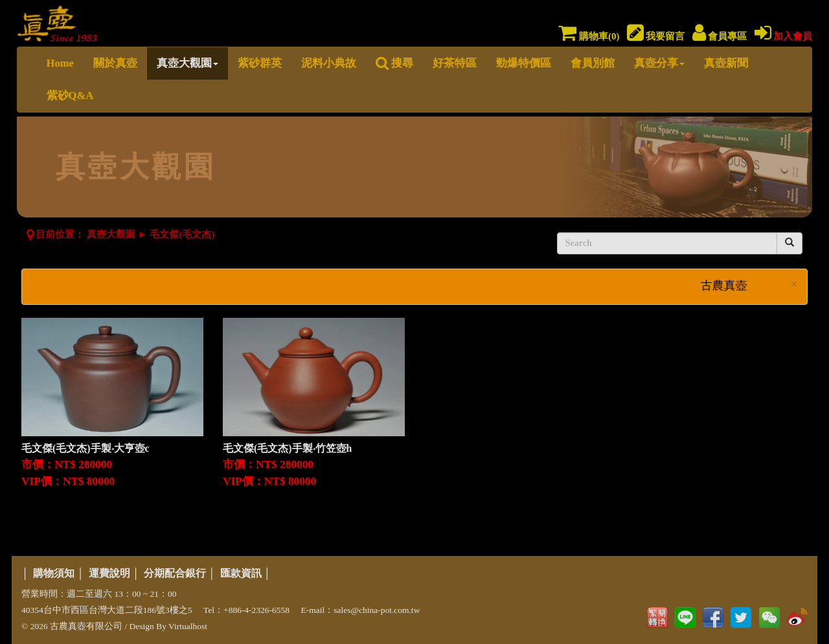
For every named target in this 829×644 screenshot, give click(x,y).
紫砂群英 (260, 63)
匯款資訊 (241, 573)
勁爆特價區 (524, 63)
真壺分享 (659, 63)
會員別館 (593, 63)
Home (60, 63)
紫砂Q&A (70, 95)
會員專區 (720, 36)
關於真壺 (115, 63)
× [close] (794, 284)
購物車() (589, 36)
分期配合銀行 (175, 573)
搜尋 (394, 63)
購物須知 (54, 573)
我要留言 (656, 36)
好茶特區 (455, 63)
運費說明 (109, 573)
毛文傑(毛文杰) (182, 234)
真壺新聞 (726, 63)
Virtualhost (188, 626)
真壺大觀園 (187, 63)
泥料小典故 (329, 63)
